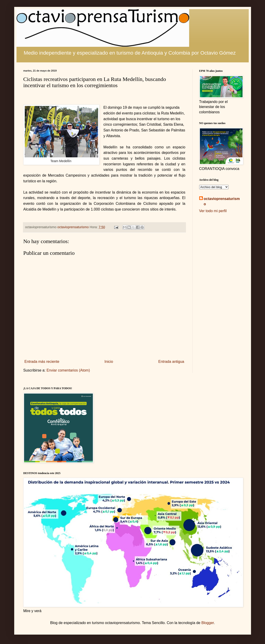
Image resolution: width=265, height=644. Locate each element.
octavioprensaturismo (222, 201)
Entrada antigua (171, 362)
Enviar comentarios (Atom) (68, 370)
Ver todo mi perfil (213, 211)
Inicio (109, 362)
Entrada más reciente (42, 362)
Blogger (207, 623)
